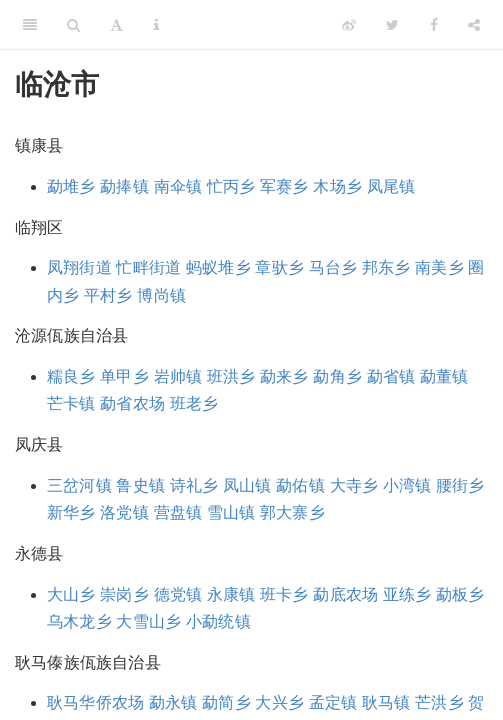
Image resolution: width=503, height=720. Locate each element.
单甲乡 (124, 376)
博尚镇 (161, 295)
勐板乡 (460, 594)
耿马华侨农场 (95, 702)
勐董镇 (444, 376)
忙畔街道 (148, 267)
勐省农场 (132, 403)
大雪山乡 (148, 621)
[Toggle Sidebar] (30, 25)
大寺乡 (354, 485)
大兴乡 (279, 702)
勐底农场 (345, 594)
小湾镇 (407, 485)
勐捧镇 (124, 186)
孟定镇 (333, 702)
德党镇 (178, 594)
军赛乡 (284, 186)
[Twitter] (392, 25)
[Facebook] (434, 25)
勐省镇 (391, 376)
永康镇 (231, 594)
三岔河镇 (79, 485)
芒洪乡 (439, 702)
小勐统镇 (218, 621)
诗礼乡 (194, 485)
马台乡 (333, 267)
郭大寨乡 (292, 512)
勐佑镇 (300, 485)
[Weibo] (349, 25)
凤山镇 (247, 485)
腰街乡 (460, 485)
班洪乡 (231, 376)
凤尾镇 (391, 186)
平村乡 (108, 295)
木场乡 (337, 186)
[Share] (474, 25)
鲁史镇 (140, 485)
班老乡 (194, 403)
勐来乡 (284, 376)
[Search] (73, 25)
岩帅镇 (178, 376)
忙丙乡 (231, 186)
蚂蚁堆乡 (218, 267)
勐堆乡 (71, 186)
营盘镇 (178, 512)
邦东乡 (386, 267)
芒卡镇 (71, 403)
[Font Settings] (116, 25)
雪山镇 (231, 512)
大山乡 (71, 594)
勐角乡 (337, 376)
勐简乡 (226, 702)
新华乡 (71, 512)
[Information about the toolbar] (156, 25)
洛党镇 (124, 512)
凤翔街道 (79, 267)
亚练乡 (407, 594)
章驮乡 (279, 267)
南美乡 (439, 267)
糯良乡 (71, 376)
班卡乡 (284, 594)
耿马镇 (386, 702)
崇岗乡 (124, 594)
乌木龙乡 (79, 621)
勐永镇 (173, 702)
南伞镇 (178, 186)
